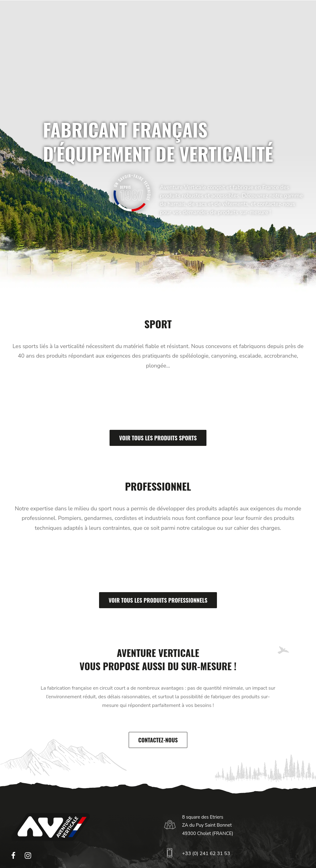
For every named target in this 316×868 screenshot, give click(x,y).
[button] (13, 857)
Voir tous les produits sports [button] (158, 438)
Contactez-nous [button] (158, 740)
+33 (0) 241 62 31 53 (206, 853)
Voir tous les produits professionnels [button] (158, 600)
